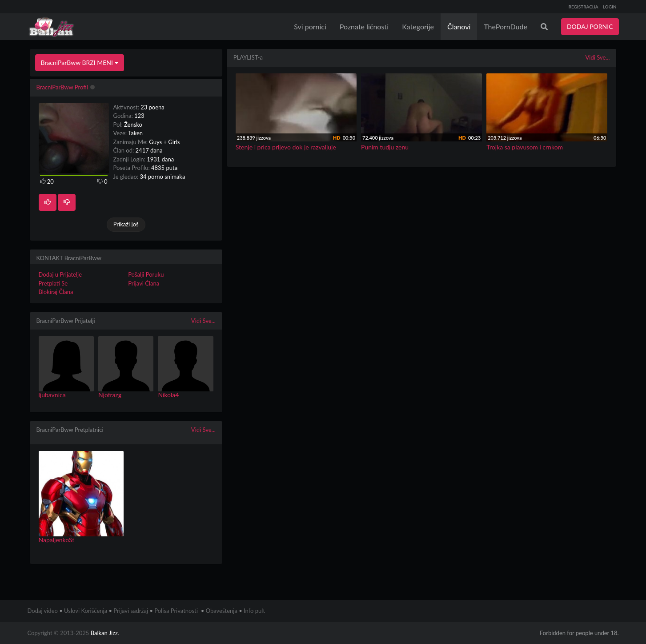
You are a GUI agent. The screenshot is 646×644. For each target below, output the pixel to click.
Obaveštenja (222, 611)
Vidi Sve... (203, 321)
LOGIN (610, 7)
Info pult (254, 611)
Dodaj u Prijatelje (60, 274)
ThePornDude (506, 26)
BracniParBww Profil (62, 87)
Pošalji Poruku (146, 274)
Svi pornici (310, 26)
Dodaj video (43, 611)
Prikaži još (126, 224)
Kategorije (418, 26)
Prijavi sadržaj (131, 611)
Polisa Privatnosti (176, 611)
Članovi (459, 26)
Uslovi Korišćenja (86, 611)
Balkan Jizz (104, 633)
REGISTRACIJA (584, 7)
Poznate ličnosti (364, 26)
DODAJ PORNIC (590, 26)
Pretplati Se (53, 283)
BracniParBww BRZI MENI (80, 62)
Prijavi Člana (144, 283)
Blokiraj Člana (56, 292)
